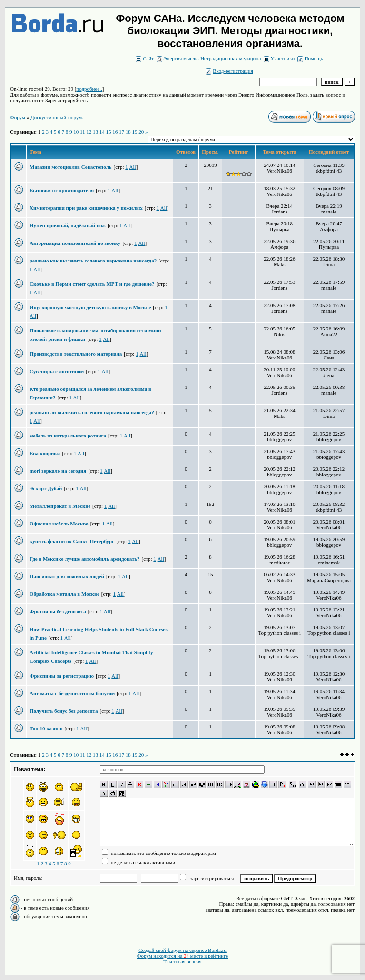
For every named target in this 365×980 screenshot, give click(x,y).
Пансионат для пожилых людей (67, 576)
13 (95, 132)
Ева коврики (45, 453)
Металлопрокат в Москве (60, 506)
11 (83, 132)
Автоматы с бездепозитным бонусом (72, 693)
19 (135, 132)
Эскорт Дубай (46, 488)
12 (89, 132)
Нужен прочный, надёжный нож (68, 225)
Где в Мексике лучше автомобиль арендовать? (85, 559)
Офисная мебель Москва (59, 524)
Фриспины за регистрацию (62, 676)
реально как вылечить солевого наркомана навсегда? (93, 261)
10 (76, 132)
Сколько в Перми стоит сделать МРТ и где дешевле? (92, 284)
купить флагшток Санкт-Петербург (72, 541)
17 (122, 132)
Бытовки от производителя (62, 190)
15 (109, 132)
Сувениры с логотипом (57, 371)
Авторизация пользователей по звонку (75, 243)
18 (128, 132)
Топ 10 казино (46, 728)
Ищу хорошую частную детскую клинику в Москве (90, 307)
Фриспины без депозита (58, 611)
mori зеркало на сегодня (58, 471)
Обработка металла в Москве (64, 594)
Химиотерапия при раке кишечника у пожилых (86, 208)
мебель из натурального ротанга (68, 436)
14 (102, 132)
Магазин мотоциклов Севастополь (71, 167)
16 (115, 132)
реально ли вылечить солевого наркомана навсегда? (92, 412)
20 (141, 132)
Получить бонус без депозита (64, 711)
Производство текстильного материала (76, 354)
